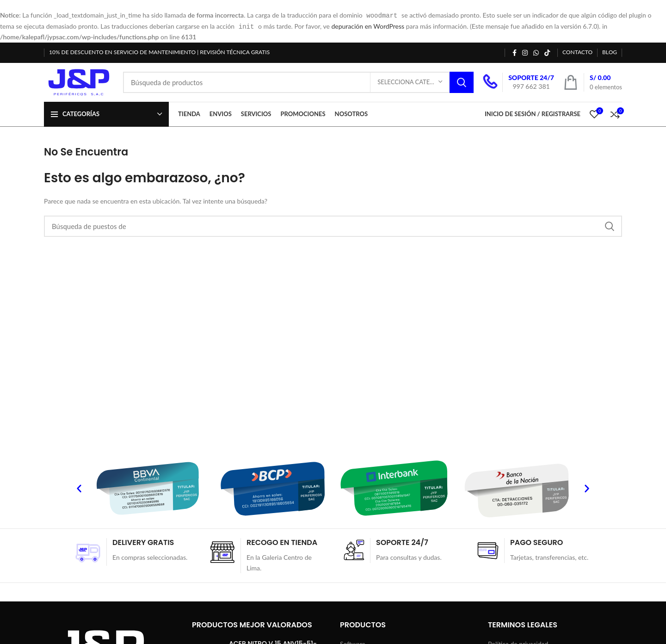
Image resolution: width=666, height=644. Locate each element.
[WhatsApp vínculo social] (536, 52)
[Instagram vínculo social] (525, 52)
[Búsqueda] (298, 83)
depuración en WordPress (368, 26)
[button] (79, 490)
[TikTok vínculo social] (547, 52)
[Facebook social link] (515, 52)
